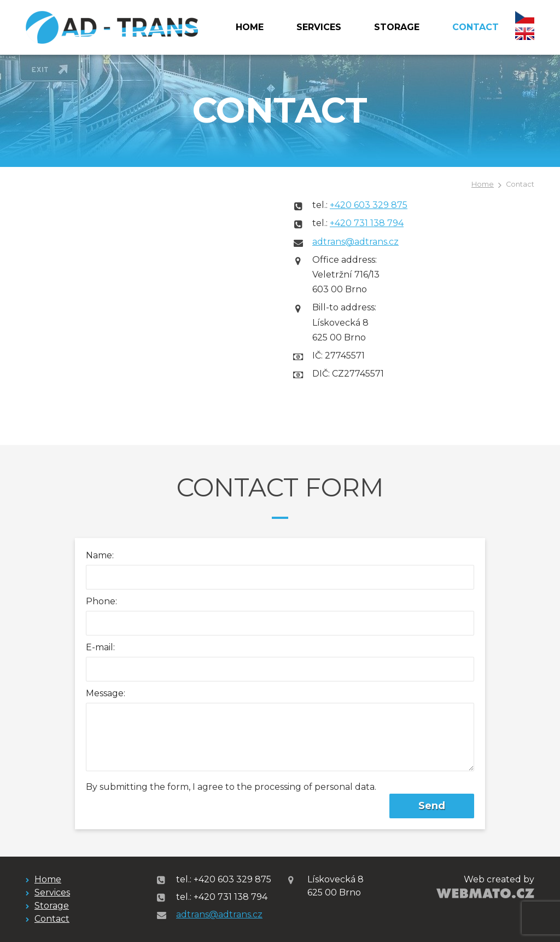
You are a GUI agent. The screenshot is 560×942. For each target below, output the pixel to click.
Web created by (499, 879)
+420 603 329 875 (369, 205)
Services (319, 27)
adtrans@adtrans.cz (355, 242)
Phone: (101, 601)
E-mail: (100, 647)
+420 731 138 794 (367, 223)
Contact (476, 27)
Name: (100, 555)
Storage (397, 27)
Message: (106, 693)
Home (250, 27)
